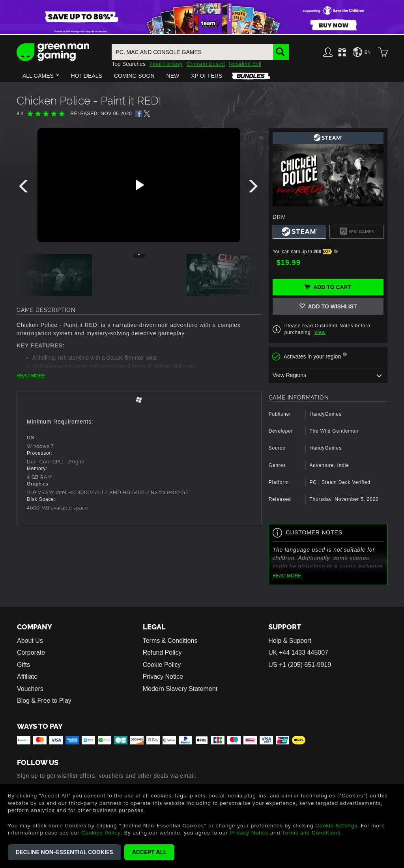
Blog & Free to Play (44, 701)
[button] (41, 76)
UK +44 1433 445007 (298, 652)
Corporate (31, 652)
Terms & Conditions (170, 641)
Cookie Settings (336, 825)
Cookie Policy (162, 665)
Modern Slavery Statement (180, 689)
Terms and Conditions (311, 833)
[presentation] (25, 188)
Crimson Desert (206, 64)
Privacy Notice (163, 677)
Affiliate (27, 677)
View (320, 332)
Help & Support (290, 641)
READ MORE (31, 376)
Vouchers (30, 689)
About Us (30, 641)
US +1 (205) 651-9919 (300, 665)
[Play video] (139, 185)
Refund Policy (162, 652)
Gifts (23, 665)
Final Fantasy (166, 64)
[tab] (139, 400)
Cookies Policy (101, 833)
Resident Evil (245, 64)
